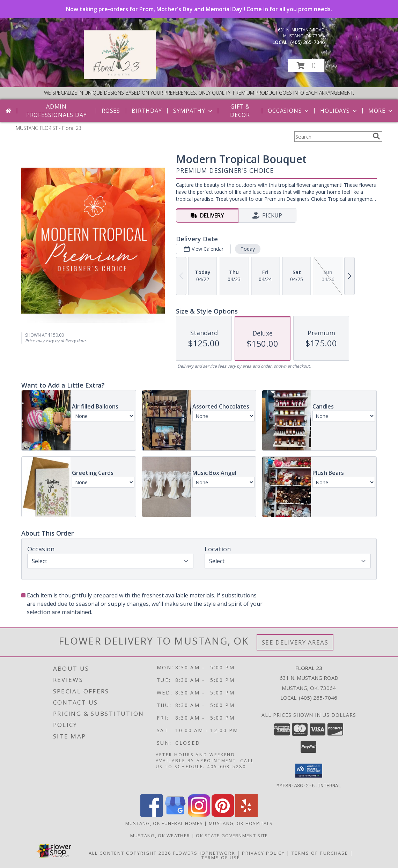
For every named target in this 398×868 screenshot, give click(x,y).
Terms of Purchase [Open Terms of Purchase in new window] (320, 853)
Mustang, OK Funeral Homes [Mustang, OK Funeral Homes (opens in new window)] (164, 823)
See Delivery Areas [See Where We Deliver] (295, 642)
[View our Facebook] (152, 814)
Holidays (339, 111)
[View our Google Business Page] (175, 814)
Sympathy (193, 111)
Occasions (289, 111)
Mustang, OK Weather (160, 835)
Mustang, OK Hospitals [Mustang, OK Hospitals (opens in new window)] (241, 823)
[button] (306, 65)
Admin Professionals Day (57, 111)
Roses (111, 111)
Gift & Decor (240, 111)
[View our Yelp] (246, 814)
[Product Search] (332, 137)
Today (248, 249)
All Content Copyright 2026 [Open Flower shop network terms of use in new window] (130, 853)
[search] (376, 136)
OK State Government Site (232, 835)
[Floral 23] (120, 77)
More (381, 111)
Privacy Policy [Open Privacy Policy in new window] (263, 853)
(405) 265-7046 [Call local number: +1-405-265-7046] (307, 42)
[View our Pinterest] (223, 814)
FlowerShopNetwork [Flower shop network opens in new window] (204, 853)
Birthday (147, 111)
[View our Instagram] (199, 814)
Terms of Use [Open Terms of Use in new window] (221, 857)
